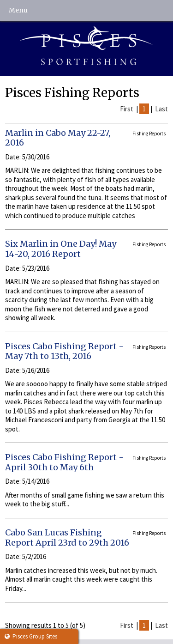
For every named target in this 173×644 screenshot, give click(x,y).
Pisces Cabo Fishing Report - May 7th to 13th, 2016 (64, 351)
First (127, 109)
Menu (18, 10)
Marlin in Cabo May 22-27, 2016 (58, 138)
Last (161, 109)
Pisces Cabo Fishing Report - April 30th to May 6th (64, 462)
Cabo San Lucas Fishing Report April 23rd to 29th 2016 (67, 538)
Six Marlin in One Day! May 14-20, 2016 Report (61, 249)
